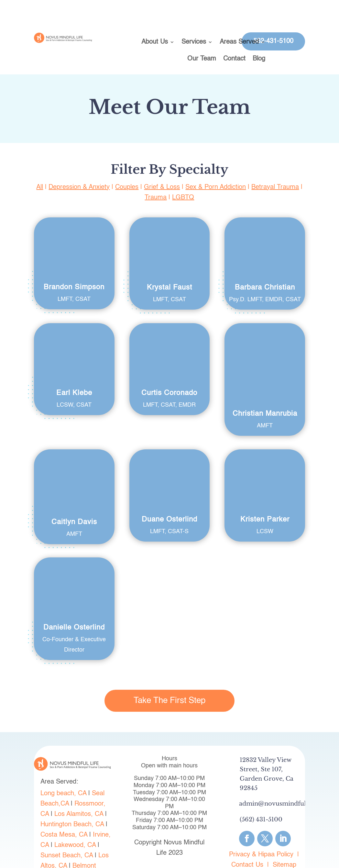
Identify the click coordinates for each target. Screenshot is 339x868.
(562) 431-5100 (261, 799)
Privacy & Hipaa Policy (261, 834)
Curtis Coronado (169, 393)
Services (194, 43)
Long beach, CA (63, 773)
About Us (155, 43)
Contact (234, 59)
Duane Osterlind (169, 499)
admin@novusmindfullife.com (285, 783)
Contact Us (247, 844)
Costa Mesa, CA (64, 815)
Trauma (156, 198)
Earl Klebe (74, 393)
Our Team (202, 59)
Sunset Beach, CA (67, 835)
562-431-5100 (273, 41)
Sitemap (284, 844)
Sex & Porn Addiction (216, 187)
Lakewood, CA (75, 825)
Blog (259, 59)
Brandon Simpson (74, 287)
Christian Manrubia (265, 339)
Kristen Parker (265, 499)
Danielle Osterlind (74, 607)
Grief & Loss (162, 187)
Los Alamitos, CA (79, 794)
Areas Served (239, 43)
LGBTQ (183, 198)
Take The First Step (169, 680)
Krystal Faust (169, 288)
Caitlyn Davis (74, 501)
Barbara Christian (265, 288)
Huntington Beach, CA (72, 804)
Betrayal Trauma (275, 187)
